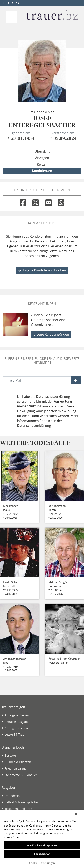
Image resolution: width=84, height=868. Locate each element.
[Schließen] (76, 814)
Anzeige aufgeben (17, 715)
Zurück (11, 3)
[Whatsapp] (61, 202)
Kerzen (42, 164)
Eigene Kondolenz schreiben (42, 270)
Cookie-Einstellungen (42, 863)
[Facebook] (23, 202)
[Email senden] (37, 380)
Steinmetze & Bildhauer (21, 775)
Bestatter (11, 755)
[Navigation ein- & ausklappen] (12, 17)
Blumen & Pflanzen (18, 762)
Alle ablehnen (42, 854)
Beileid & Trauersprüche (21, 802)
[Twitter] (36, 202)
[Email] (48, 202)
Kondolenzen (42, 171)
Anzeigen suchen (16, 728)
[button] (76, 380)
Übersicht (42, 151)
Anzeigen (42, 158)
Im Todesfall (13, 796)
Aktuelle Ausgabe (17, 722)
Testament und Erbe (18, 809)
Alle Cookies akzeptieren (42, 845)
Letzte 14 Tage (14, 734)
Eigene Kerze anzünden (51, 334)
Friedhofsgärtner (16, 768)
